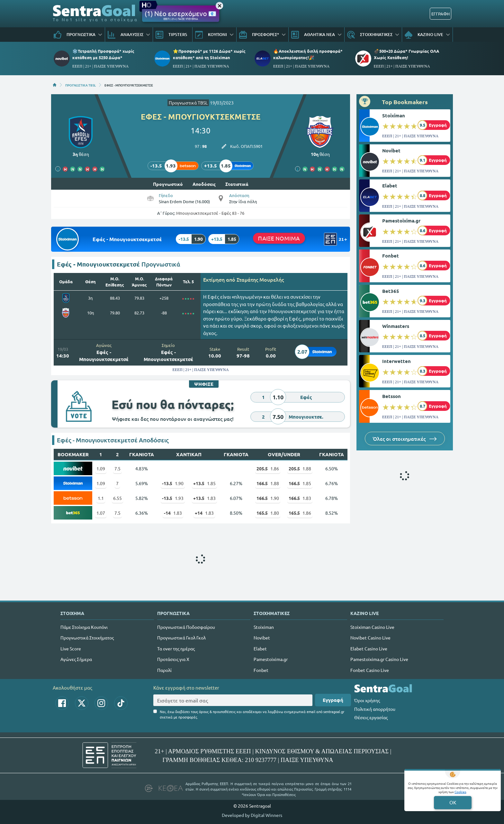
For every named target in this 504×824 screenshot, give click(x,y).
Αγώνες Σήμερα (76, 659)
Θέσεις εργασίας (371, 717)
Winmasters (396, 326)
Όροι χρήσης (367, 700)
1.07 (101, 513)
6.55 (117, 498)
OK (453, 802)
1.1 (101, 498)
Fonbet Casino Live (370, 670)
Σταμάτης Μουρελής (260, 279)
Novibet (391, 150)
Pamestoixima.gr (401, 221)
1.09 (101, 468)
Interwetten (396, 361)
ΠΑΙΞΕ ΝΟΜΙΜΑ (279, 238)
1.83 (204, 498)
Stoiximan (394, 115)
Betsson (392, 396)
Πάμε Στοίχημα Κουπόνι (84, 627)
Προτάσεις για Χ (173, 659)
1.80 (268, 513)
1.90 (173, 483)
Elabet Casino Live (369, 648)
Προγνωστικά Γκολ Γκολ (181, 638)
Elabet (390, 186)
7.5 (117, 468)
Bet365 (391, 291)
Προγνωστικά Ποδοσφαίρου (186, 627)
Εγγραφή (333, 700)
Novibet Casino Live (370, 638)
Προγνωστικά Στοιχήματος (87, 638)
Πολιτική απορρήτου (375, 709)
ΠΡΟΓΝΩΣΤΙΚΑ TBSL (81, 85)
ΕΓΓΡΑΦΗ (441, 14)
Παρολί (164, 670)
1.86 (268, 468)
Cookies (460, 792)
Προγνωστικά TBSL (188, 103)
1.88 (300, 468)
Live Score (71, 648)
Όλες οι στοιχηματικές (405, 439)
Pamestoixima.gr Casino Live (379, 659)
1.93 (173, 498)
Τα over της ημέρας (176, 648)
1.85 (204, 483)
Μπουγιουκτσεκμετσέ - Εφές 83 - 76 (210, 213)
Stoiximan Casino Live (372, 627)
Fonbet (391, 256)
